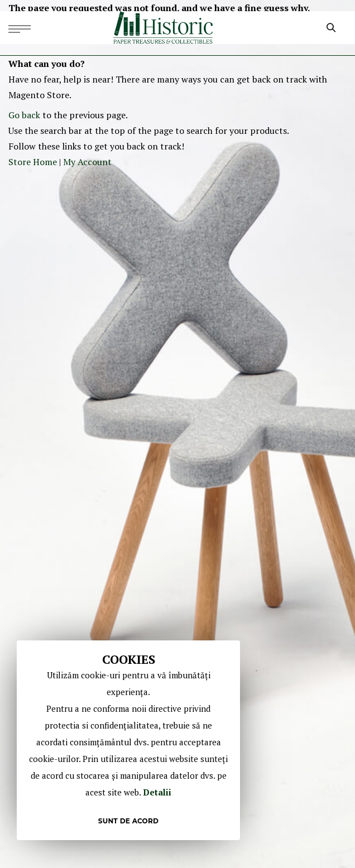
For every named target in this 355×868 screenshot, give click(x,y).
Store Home (33, 162)
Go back (24, 115)
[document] (128, 740)
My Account (87, 162)
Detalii (157, 792)
